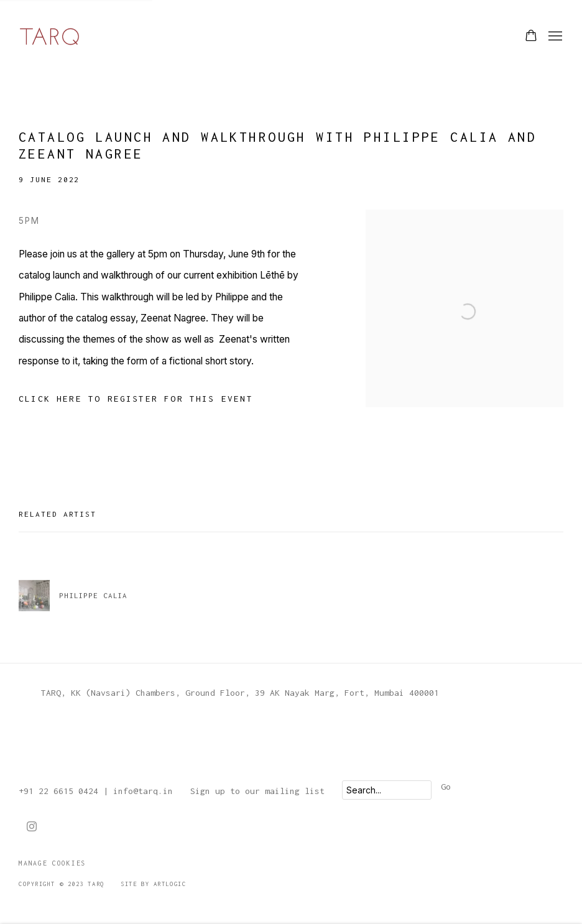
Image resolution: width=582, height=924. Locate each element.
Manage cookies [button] (52, 863)
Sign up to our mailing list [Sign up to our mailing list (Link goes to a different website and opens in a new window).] (257, 791)
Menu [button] (554, 37)
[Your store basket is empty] (531, 37)
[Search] (387, 790)
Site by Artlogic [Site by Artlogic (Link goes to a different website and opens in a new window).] (153, 884)
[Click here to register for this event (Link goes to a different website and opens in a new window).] (136, 399)
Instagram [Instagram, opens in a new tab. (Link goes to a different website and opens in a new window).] (32, 827)
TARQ (50, 36)
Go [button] (446, 787)
